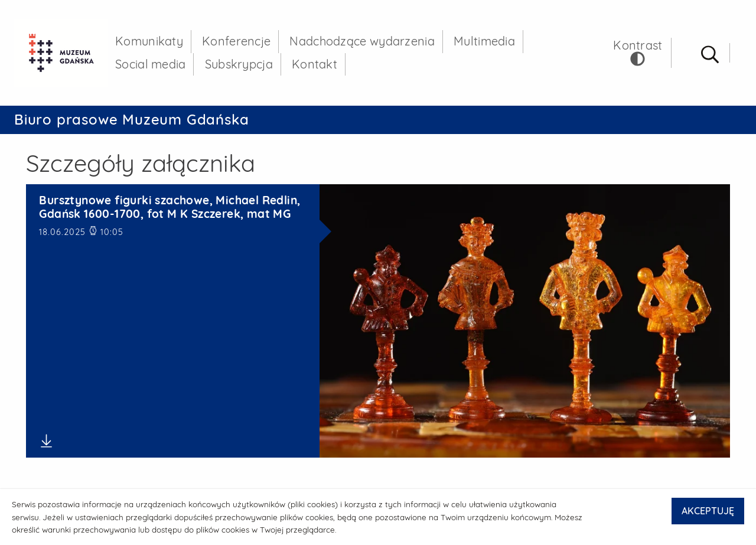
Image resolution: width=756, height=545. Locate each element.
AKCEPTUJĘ (708, 511)
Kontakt (315, 64)
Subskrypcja (239, 64)
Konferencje (236, 41)
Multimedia (484, 41)
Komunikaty (149, 41)
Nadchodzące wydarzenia (362, 41)
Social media (151, 64)
